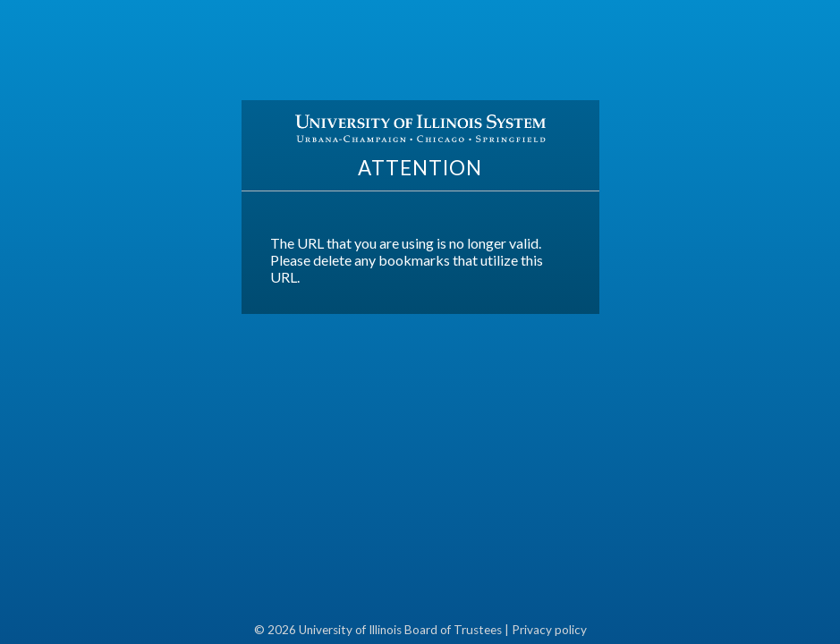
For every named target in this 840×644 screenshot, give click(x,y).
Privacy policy (549, 630)
